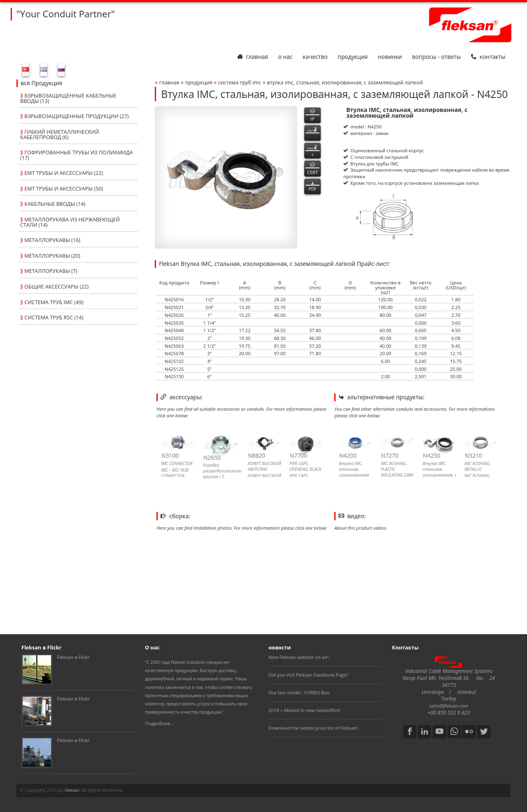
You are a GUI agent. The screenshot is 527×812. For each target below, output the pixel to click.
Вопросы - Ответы (436, 57)
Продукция (353, 57)
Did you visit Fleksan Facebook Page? (308, 675)
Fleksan (72, 790)
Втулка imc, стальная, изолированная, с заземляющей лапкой (345, 83)
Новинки (390, 57)
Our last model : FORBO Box (299, 692)
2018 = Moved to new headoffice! (304, 710)
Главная (253, 57)
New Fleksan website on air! (298, 657)
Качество (315, 57)
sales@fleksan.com (449, 706)
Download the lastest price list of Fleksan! (313, 728)
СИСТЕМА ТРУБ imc (240, 83)
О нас (285, 57)
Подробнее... (160, 723)
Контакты (488, 57)
